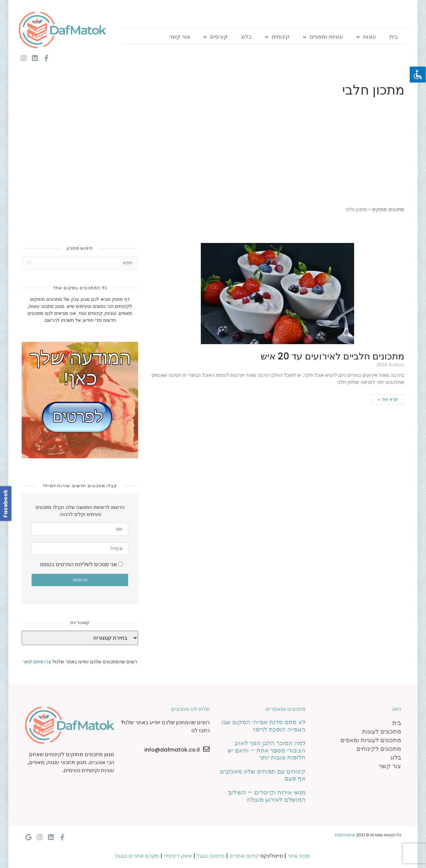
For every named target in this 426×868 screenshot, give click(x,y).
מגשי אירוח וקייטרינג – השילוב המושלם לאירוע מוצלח (267, 796)
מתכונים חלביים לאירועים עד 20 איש (332, 356)
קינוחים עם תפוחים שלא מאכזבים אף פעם (263, 775)
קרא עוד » (388, 399)
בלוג (246, 37)
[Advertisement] (213, 153)
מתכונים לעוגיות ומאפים (371, 740)
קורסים (215, 37)
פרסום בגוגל (211, 856)
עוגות (366, 37)
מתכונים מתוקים (388, 210)
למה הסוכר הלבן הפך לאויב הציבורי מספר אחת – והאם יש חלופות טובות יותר (267, 750)
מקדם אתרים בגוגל (137, 856)
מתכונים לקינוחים (379, 749)
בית (394, 37)
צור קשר (180, 37)
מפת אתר (299, 856)
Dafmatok (345, 835)
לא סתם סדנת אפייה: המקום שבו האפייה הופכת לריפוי (263, 726)
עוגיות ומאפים (323, 37)
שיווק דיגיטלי (178, 856)
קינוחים (277, 37)
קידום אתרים (244, 856)
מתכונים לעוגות (382, 731)
